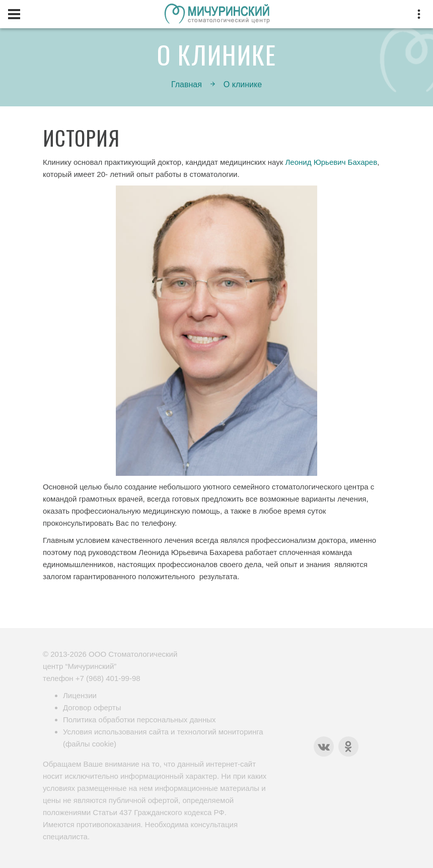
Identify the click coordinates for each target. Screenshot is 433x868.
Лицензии (80, 695)
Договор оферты (92, 707)
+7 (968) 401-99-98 (108, 678)
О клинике (243, 84)
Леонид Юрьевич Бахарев (332, 162)
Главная (187, 84)
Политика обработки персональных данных (139, 720)
